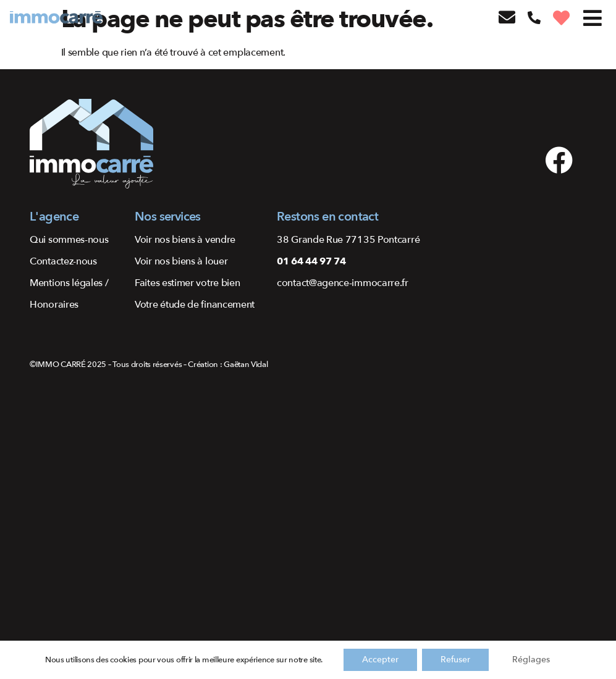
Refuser (455, 660)
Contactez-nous (63, 261)
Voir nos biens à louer (181, 261)
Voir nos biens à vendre (185, 240)
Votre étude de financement (195, 305)
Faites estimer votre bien (188, 283)
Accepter (380, 660)
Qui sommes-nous (69, 240)
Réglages (531, 660)
